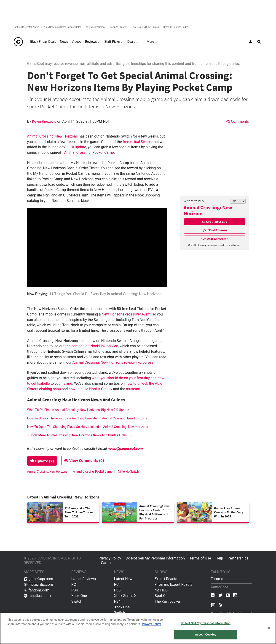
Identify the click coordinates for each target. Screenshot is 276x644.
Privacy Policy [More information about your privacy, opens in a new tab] (151, 624)
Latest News (124, 579)
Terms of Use (200, 558)
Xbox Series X (125, 596)
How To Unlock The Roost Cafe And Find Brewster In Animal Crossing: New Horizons (87, 418)
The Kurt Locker (167, 601)
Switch (77, 601)
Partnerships (238, 558)
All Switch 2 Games (96, 27)
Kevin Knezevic (45, 121)
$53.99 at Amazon (215, 230)
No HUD (161, 590)
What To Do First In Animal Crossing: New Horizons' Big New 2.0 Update (78, 410)
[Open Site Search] (259, 42)
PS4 (75, 590)
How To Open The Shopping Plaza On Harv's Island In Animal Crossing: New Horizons (88, 427)
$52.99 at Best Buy (215, 222)
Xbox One (79, 596)
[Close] (269, 628)
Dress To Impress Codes (176, 27)
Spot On (161, 596)
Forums (217, 579)
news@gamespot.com (125, 449)
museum (133, 389)
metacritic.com (38, 584)
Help (219, 558)
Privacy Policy (110, 558)
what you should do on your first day (121, 378)
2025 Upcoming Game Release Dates (63, 27)
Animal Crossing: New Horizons (208, 211)
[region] (138, 628)
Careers (107, 563)
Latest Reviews (84, 579)
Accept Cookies (206, 635)
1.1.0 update (76, 147)
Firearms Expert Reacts (173, 584)
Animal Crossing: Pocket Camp (89, 152)
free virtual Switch (137, 142)
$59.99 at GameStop (215, 239)
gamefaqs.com (39, 579)
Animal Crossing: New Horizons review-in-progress (113, 362)
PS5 (117, 590)
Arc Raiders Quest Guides (146, 27)
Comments (238, 121)
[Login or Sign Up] (250, 42)
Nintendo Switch (128, 472)
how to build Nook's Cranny (90, 389)
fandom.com (37, 590)
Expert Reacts (166, 579)
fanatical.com (37, 596)
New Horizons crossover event (126, 314)
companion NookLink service (95, 346)
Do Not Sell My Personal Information (155, 558)
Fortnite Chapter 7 (119, 27)
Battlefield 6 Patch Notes (26, 27)
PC (74, 584)
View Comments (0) (85, 460)
